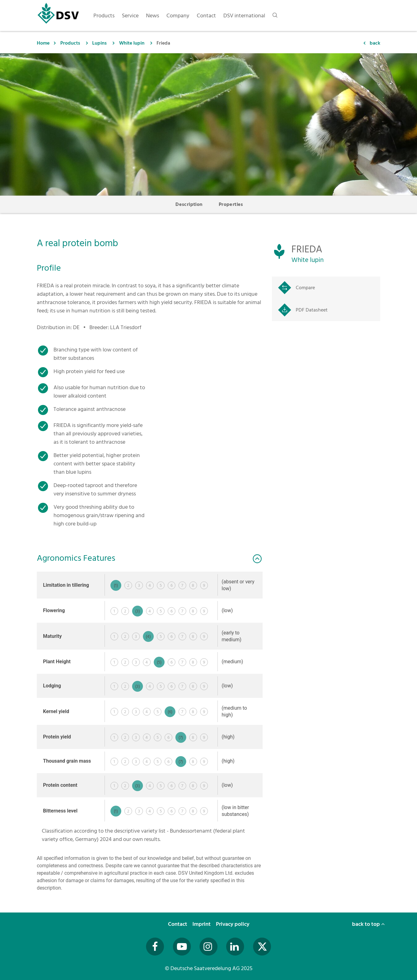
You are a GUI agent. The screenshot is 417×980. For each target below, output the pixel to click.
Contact (178, 924)
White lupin (132, 43)
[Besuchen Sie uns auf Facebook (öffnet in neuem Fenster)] (155, 947)
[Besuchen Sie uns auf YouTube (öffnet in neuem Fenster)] (182, 947)
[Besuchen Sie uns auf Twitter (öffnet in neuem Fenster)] (262, 947)
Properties (231, 204)
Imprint (202, 924)
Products (70, 43)
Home (43, 43)
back (375, 43)
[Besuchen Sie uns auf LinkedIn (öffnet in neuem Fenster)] (235, 947)
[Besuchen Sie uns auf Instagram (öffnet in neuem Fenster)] (208, 947)
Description (189, 204)
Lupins (99, 43)
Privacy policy (233, 924)
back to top (368, 924)
